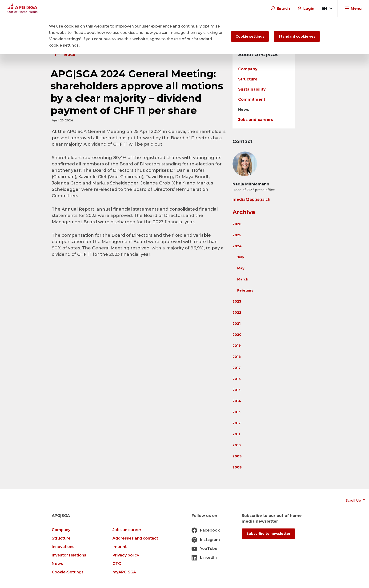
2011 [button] (236, 434)
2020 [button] (237, 335)
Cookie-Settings (68, 572)
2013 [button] (237, 412)
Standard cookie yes (297, 36)
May (241, 268)
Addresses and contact (135, 538)
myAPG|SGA (124, 572)
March (243, 279)
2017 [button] (237, 368)
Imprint (120, 547)
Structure (248, 79)
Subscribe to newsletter (268, 534)
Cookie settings (250, 36)
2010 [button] (237, 445)
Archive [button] (244, 212)
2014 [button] (237, 401)
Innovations (63, 547)
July (241, 257)
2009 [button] (237, 456)
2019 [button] (237, 346)
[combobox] (327, 9)
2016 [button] (237, 379)
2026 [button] (237, 224)
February (245, 290)
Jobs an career (127, 530)
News (244, 110)
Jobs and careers (256, 120)
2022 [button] (237, 312)
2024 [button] (237, 246)
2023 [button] (237, 301)
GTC (117, 564)
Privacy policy (126, 555)
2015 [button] (237, 390)
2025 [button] (237, 235)
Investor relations (69, 555)
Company (248, 69)
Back (64, 55)
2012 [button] (237, 423)
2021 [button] (237, 324)
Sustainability (252, 89)
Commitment (252, 99)
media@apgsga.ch (251, 199)
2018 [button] (237, 357)
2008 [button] (237, 467)
